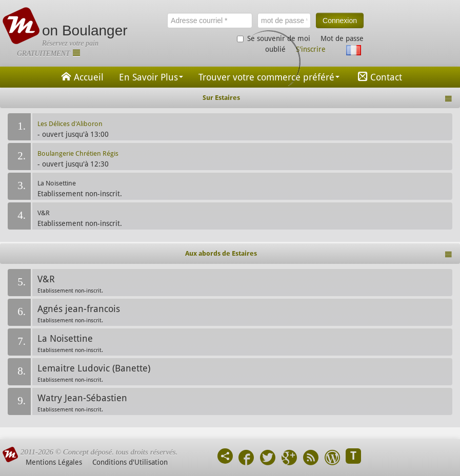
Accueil (81, 76)
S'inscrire (311, 49)
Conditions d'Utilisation (130, 462)
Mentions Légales (54, 462)
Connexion (340, 20)
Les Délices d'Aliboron (70, 124)
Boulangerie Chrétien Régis (78, 153)
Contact (378, 76)
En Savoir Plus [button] (151, 77)
